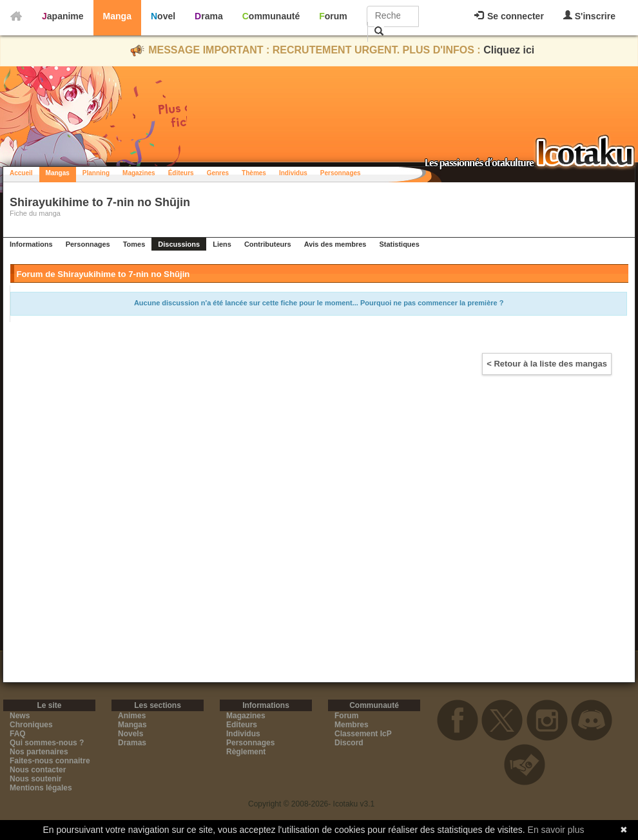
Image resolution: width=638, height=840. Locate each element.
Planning (96, 173)
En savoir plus (556, 830)
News (20, 716)
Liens (222, 244)
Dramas (132, 743)
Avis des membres (335, 244)
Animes (132, 716)
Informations (31, 244)
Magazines (139, 173)
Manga (117, 16)
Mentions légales (41, 788)
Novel (163, 16)
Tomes (134, 244)
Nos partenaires (39, 752)
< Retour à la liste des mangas (547, 364)
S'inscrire (589, 16)
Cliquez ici (509, 50)
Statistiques (399, 244)
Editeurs (242, 725)
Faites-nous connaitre (50, 761)
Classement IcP (363, 734)
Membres (352, 725)
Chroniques (31, 725)
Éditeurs (181, 173)
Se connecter (509, 16)
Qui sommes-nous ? (47, 743)
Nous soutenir (36, 779)
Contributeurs (268, 244)
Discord (349, 743)
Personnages (341, 173)
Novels (130, 734)
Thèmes (254, 173)
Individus (293, 173)
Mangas (58, 173)
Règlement (246, 752)
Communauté (271, 16)
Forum (333, 16)
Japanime (63, 16)
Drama (209, 16)
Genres (218, 173)
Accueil (21, 173)
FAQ (18, 734)
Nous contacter (38, 770)
